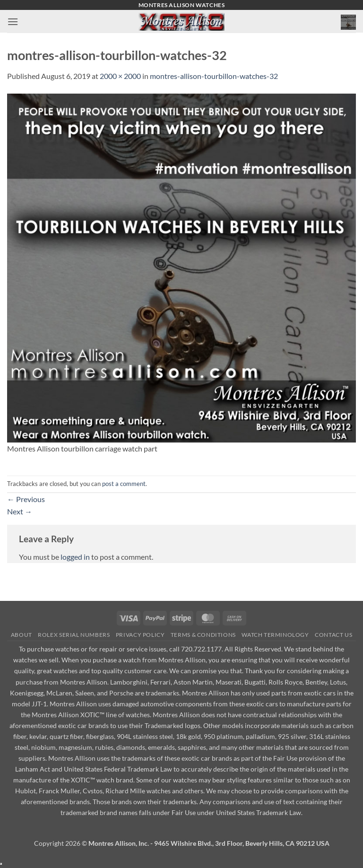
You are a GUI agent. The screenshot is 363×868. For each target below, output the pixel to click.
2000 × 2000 (120, 76)
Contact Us (333, 635)
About (22, 635)
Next (20, 511)
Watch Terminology (275, 635)
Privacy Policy (140, 635)
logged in (75, 557)
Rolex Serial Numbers (74, 635)
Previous (26, 499)
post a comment (124, 484)
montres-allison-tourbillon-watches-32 (214, 76)
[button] (13, 22)
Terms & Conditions (203, 635)
